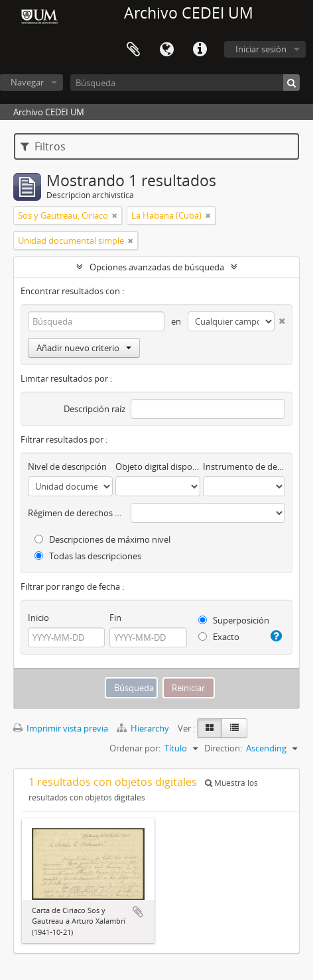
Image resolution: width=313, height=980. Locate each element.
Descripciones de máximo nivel (102, 539)
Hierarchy (144, 728)
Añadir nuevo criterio (84, 348)
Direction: (223, 748)
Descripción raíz (94, 409)
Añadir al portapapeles (138, 912)
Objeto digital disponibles (158, 466)
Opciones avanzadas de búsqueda (157, 267)
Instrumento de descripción (244, 466)
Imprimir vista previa (61, 728)
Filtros (43, 146)
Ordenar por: (135, 748)
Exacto (219, 637)
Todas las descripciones (88, 556)
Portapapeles (133, 50)
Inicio (38, 618)
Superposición (234, 620)
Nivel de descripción (67, 466)
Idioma (166, 50)
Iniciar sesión (261, 49)
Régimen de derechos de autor (77, 513)
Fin (115, 618)
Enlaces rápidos (200, 50)
